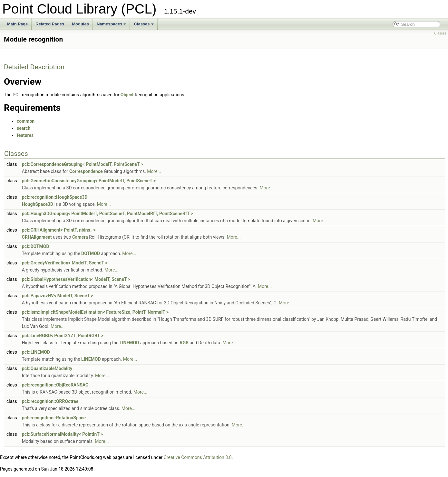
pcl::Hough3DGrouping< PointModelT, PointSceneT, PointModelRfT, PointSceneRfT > (107, 214)
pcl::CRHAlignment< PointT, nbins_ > (59, 230)
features (25, 135)
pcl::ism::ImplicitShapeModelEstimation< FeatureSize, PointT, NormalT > (95, 312)
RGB (184, 343)
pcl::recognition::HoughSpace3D (55, 197)
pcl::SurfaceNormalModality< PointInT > (63, 434)
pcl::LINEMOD (36, 352)
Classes (144, 24)
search (24, 128)
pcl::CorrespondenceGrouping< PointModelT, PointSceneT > (83, 164)
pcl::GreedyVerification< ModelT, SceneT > (65, 263)
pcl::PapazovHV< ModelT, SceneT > (58, 296)
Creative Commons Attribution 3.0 (198, 457)
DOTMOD (91, 253)
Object (127, 95)
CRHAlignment (37, 237)
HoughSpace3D (38, 204)
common (26, 121)
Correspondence (86, 171)
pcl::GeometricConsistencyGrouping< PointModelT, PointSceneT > (89, 181)
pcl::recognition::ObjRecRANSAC (55, 385)
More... (154, 171)
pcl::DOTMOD (36, 246)
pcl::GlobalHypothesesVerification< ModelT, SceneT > (76, 279)
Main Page (17, 24)
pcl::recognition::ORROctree (50, 401)
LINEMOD (129, 343)
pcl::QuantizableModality (47, 368)
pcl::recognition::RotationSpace (54, 418)
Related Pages (50, 24)
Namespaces (112, 24)
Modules (80, 24)
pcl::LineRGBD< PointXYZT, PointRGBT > (63, 336)
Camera (80, 237)
